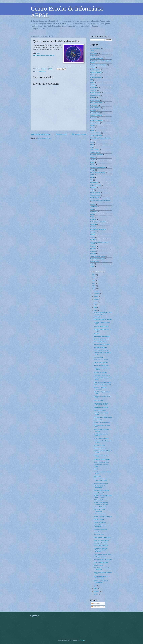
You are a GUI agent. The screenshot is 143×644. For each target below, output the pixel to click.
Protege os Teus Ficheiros (101, 407)
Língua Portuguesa (96, 72)
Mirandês (93, 251)
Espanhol (93, 110)
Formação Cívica (95, 93)
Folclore (93, 237)
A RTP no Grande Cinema (101, 562)
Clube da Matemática (100, 514)
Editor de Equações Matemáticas (99, 487)
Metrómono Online (99, 500)
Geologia (93, 157)
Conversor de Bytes (99, 445)
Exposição (93, 232)
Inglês (92, 83)
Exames (93, 177)
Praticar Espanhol (99, 493)
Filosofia (93, 234)
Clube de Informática (96, 115)
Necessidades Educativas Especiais (101, 138)
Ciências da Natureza (96, 58)
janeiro (96, 594)
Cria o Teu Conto (98, 400)
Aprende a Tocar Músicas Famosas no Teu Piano (101, 503)
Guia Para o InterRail (100, 410)
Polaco (92, 162)
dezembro (97, 291)
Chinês (92, 130)
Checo (92, 209)
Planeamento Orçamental (101, 360)
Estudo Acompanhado (97, 120)
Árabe (92, 190)
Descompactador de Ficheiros (102, 537)
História (93, 75)
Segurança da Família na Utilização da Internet (101, 404)
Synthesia (96, 334)
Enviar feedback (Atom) (45, 138)
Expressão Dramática (96, 155)
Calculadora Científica (100, 448)
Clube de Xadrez (95, 152)
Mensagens (96, 603)
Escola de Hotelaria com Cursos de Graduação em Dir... (103, 313)
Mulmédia (93, 254)
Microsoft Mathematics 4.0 (101, 339)
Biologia (93, 170)
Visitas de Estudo (95, 108)
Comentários (96, 607)
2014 (94, 280)
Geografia (93, 56)
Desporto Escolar (95, 193)
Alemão (93, 125)
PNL (92, 180)
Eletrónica (93, 227)
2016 (94, 275)
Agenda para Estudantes (101, 543)
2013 (94, 283)
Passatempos (94, 182)
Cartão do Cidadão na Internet (102, 385)
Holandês (93, 246)
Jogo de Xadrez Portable (101, 363)
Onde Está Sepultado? (100, 342)
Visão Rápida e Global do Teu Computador (102, 569)
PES (92, 80)
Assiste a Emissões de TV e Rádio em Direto (101, 577)
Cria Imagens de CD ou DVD (102, 375)
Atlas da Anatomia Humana (101, 350)
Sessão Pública (95, 261)
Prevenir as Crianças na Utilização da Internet (100, 480)
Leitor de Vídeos (98, 565)
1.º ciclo (93, 67)
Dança (92, 214)
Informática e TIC (95, 48)
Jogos (92, 51)
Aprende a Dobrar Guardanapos (103, 517)
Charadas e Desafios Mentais (102, 459)
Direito (92, 217)
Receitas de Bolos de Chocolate (103, 319)
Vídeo (92, 266)
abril (95, 586)
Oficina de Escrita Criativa (98, 256)
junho (96, 307)
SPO (92, 147)
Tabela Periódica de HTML (101, 462)
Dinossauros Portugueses (101, 546)
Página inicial (61, 134)
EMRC (92, 175)
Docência (93, 219)
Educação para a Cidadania (98, 222)
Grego (92, 145)
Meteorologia (97, 476)
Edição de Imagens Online (101, 327)
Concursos (93, 90)
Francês (93, 98)
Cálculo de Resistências (100, 529)
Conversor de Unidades (100, 372)
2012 (94, 286)
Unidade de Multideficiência (98, 167)
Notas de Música (98, 420)
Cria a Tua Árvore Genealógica (102, 382)
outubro (96, 296)
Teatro (92, 264)
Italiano (92, 128)
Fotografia (93, 239)
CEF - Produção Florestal (98, 172)
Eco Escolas (94, 105)
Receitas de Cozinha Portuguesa (99, 510)
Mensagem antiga (79, 134)
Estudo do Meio (95, 198)
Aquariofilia (97, 532)
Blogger (83, 640)
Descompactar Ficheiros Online (102, 554)
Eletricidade (94, 224)
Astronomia (94, 207)
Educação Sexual (95, 195)
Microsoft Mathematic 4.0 (101, 483)
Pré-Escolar (94, 87)
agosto (96, 302)
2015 (94, 278)
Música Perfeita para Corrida (102, 344)
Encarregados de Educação (98, 229)
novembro (97, 294)
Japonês (93, 160)
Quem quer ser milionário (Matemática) (101, 581)
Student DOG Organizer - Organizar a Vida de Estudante (101, 550)
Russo (92, 142)
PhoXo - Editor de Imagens (101, 438)
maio (95, 310)
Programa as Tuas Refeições (102, 423)
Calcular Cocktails (99, 519)
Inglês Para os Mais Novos (101, 365)
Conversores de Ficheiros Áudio (103, 417)
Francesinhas (97, 317)
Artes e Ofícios (95, 150)
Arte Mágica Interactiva (100, 557)
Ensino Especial (95, 100)
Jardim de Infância (96, 133)
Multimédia (93, 118)
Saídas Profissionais (96, 135)
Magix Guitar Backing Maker (102, 336)
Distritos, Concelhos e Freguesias (100, 526)
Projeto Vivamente (96, 185)
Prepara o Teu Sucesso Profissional (100, 388)
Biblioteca (93, 85)
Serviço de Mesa (95, 123)
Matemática (42, 71)
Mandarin (93, 249)
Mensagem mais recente (41, 134)
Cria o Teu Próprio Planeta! (101, 540)
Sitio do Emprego (98, 357)
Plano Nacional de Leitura (98, 259)
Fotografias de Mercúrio (100, 347)
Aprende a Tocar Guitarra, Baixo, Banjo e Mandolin (103, 496)
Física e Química (95, 113)
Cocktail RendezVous (100, 522)
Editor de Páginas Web (100, 507)
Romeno (93, 165)
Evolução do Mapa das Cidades (103, 560)
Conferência (94, 212)
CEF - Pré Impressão (96, 103)
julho (95, 305)
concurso (93, 204)
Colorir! (96, 469)
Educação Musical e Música (98, 65)
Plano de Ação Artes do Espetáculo (100, 200)
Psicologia (93, 187)
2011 (94, 289)
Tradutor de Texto (99, 535)
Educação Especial (96, 77)
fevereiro (97, 591)
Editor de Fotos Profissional (101, 490)
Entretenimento (95, 70)
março (96, 588)
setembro (97, 299)
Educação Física (95, 95)
